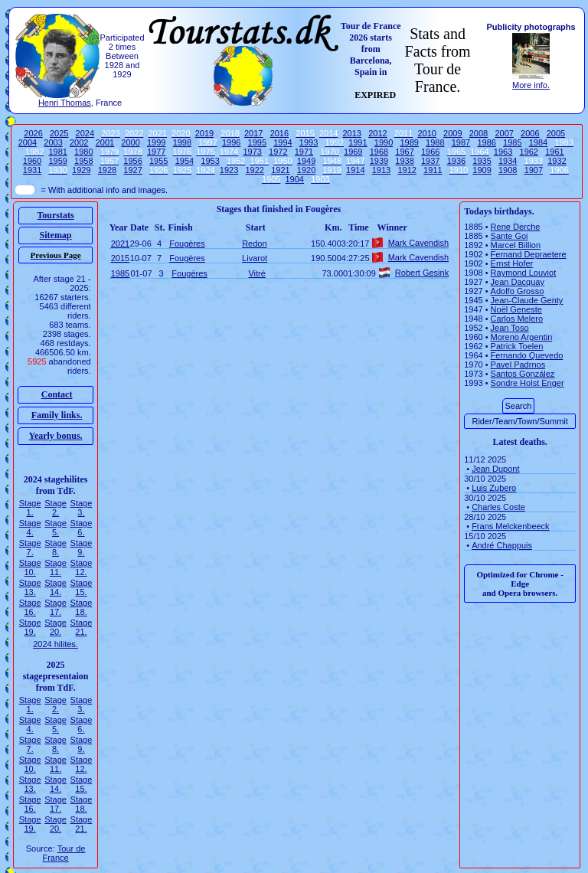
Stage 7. (30, 548)
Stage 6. (82, 528)
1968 (379, 152)
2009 (452, 133)
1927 (132, 170)
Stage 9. (82, 548)
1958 (83, 161)
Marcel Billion (516, 245)
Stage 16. (30, 607)
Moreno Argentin (522, 337)
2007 (504, 133)
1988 (435, 142)
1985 (512, 142)
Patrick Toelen (517, 346)
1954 (185, 161)
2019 (204, 133)
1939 (379, 161)
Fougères (187, 244)
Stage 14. (56, 587)
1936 (456, 161)
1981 (57, 152)
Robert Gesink (422, 273)
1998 (182, 142)
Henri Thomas (65, 103)
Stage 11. (56, 567)
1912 (407, 170)
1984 (538, 142)
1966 (430, 152)
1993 (309, 142)
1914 (355, 170)
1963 (503, 152)
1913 (381, 170)
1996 (231, 142)
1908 (508, 170)
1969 (353, 152)
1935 (482, 161)
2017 (253, 133)
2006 (530, 133)
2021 (120, 244)
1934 (508, 161)
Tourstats (55, 215)
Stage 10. (30, 567)
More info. (531, 85)
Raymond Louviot (524, 273)
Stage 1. (30, 508)
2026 (33, 133)
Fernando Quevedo (527, 355)
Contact (57, 394)
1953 (210, 161)
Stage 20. (56, 627)
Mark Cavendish (418, 243)
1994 (283, 142)
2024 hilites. (56, 644)
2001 (105, 142)
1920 (306, 170)
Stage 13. (30, 587)
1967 (404, 152)
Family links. (57, 415)
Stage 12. (82, 567)
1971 (304, 152)
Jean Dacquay (518, 282)
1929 (81, 170)
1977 (156, 152)
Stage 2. (56, 508)
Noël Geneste (516, 309)
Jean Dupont (495, 469)
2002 (79, 142)
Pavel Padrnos (518, 365)
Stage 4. (30, 528)
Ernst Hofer (512, 263)
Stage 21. (82, 627)
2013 (352, 133)
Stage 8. (56, 548)
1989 (409, 142)
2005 (556, 133)
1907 (534, 170)
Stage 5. (56, 528)
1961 (554, 152)
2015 (120, 258)
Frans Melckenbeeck (511, 526)
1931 (32, 170)
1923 (229, 170)
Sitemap (56, 235)
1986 (486, 142)
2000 (130, 142)
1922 (255, 170)
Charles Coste (498, 507)
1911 (433, 170)
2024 (85, 133)
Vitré (256, 273)
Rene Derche (516, 227)
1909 (482, 170)
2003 (53, 142)
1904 (295, 179)
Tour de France (64, 853)
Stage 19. (30, 627)
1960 (32, 161)
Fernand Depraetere (529, 254)
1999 (156, 142)
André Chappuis (502, 545)
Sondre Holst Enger (528, 383)
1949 (306, 161)
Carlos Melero (517, 319)
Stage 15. (82, 587)
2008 (479, 133)
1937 (430, 161)
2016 (279, 133)
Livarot (255, 258)
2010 (426, 133)
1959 (57, 161)
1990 (384, 142)
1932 (557, 161)
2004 (28, 142)
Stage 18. (82, 607)
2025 (59, 133)
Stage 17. (56, 607)
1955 (158, 161)
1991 (358, 142)
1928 (107, 170)
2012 (377, 133)
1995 (257, 142)
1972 (278, 152)
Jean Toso (510, 328)
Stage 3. (82, 508)
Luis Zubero (494, 488)
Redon (254, 244)
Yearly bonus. (56, 436)
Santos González (523, 374)
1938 (404, 161)
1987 (461, 142)
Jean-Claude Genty (527, 300)
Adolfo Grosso (518, 291)
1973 (252, 152)
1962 (529, 152)
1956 (132, 161)
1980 (83, 152)
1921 (280, 170)
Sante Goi (510, 236)
